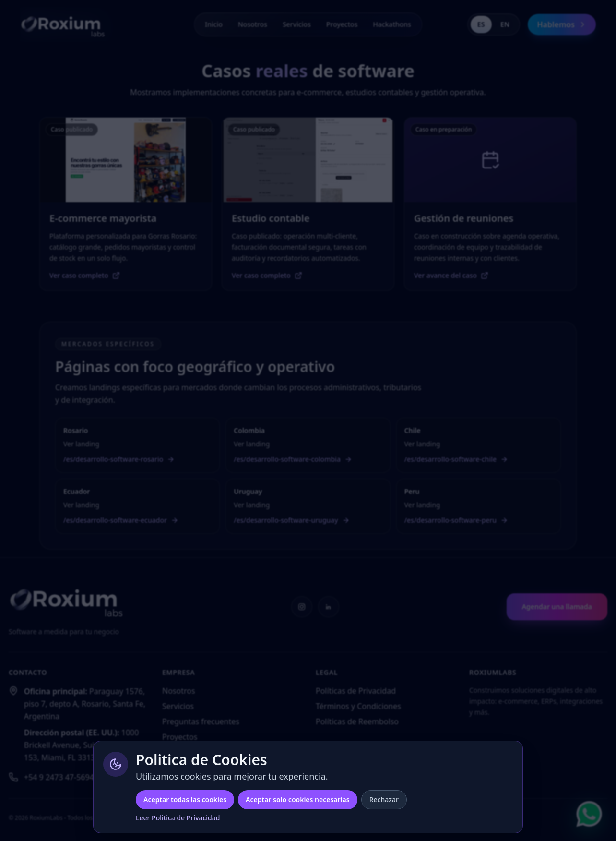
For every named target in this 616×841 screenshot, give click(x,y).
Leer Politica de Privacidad (178, 818)
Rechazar (384, 799)
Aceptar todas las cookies (185, 799)
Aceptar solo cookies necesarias (298, 799)
